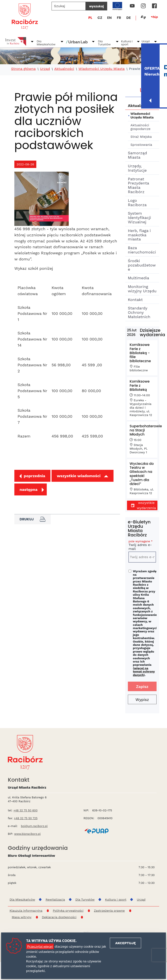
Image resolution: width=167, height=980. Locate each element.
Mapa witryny (22, 917)
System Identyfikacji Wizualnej (139, 218)
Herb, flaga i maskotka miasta (139, 235)
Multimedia (139, 278)
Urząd (146, 41)
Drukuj (33, 519)
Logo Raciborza (137, 203)
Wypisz (142, 700)
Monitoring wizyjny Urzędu (142, 289)
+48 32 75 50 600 (26, 810)
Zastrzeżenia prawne (109, 911)
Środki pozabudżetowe (142, 265)
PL (90, 18)
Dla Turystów (104, 43)
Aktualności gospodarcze (140, 127)
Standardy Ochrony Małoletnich (139, 312)
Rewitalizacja (55, 899)
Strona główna (23, 69)
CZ (100, 18)
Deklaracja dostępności (59, 917)
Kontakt (135, 300)
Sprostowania (141, 145)
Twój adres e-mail (142, 546)
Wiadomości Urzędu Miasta (102, 69)
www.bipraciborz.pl (27, 834)
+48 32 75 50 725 (26, 818)
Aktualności (64, 69)
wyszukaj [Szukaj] (96, 6)
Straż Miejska (141, 137)
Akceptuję (125, 943)
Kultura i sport (127, 43)
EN (109, 18)
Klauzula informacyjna (26, 911)
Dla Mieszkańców (46, 43)
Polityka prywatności (68, 911)
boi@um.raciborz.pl (34, 826)
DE (129, 18)
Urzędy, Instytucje (137, 168)
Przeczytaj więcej (40, 946)
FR (119, 18)
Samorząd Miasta (137, 155)
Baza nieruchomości (142, 250)
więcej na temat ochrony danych (144, 672)
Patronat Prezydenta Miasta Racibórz (138, 185)
